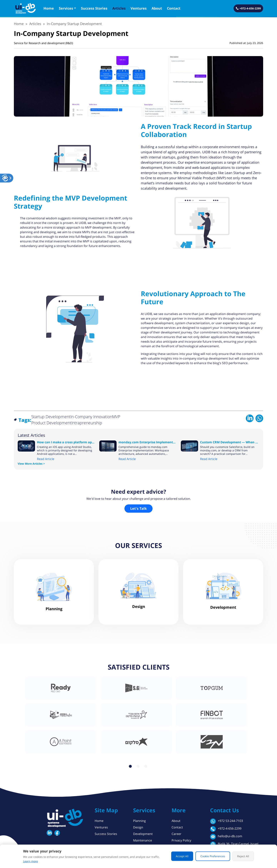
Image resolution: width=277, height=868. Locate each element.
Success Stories (94, 8)
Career (176, 834)
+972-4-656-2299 (226, 829)
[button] (5, 178)
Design (138, 827)
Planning (139, 821)
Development (143, 834)
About (157, 8)
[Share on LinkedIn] (250, 418)
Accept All (182, 856)
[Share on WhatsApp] (259, 418)
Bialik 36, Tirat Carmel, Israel (234, 844)
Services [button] (66, 8)
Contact (174, 8)
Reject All (243, 856)
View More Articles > (31, 464)
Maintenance (143, 840)
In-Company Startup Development (74, 24)
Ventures (139, 8)
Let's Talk (138, 508)
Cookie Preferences (213, 856)
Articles (119, 8)
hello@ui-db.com (226, 837)
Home (49, 8)
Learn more (30, 861)
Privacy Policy (181, 840)
